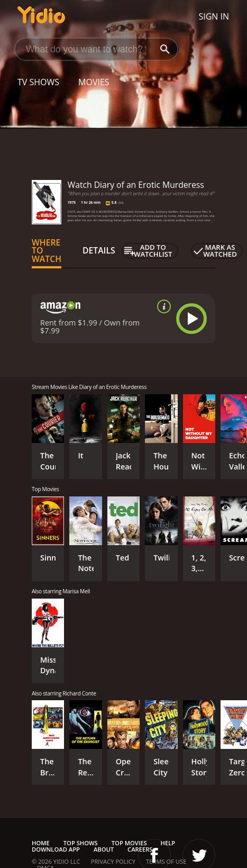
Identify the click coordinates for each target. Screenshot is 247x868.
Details (99, 250)
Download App (56, 849)
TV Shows (38, 82)
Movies (94, 82)
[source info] (162, 306)
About (104, 849)
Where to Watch (47, 251)
